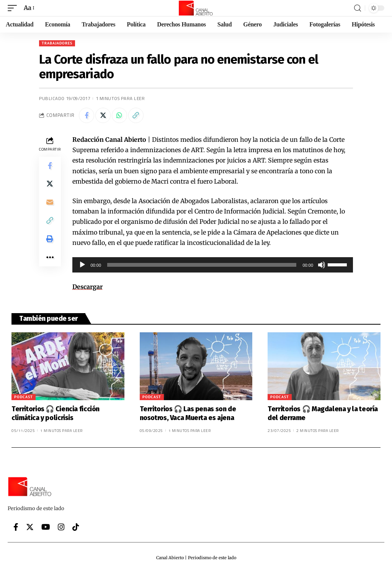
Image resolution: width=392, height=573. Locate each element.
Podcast (24, 397)
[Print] (50, 240)
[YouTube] (46, 527)
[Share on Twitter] (103, 115)
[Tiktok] (76, 527)
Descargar (87, 287)
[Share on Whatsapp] (119, 115)
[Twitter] (30, 527)
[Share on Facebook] (87, 115)
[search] (358, 8)
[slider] (202, 265)
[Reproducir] (82, 265)
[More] (50, 258)
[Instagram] (61, 527)
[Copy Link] (136, 115)
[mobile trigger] (14, 8)
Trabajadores (57, 43)
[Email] (50, 203)
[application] (213, 265)
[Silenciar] (322, 265)
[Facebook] (16, 527)
